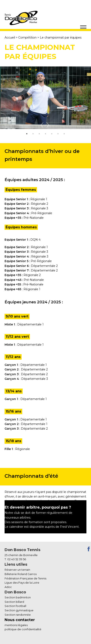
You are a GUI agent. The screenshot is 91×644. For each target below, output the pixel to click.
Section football (15, 606)
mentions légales (16, 625)
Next (48, 124)
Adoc (8, 587)
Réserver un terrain (17, 570)
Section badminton (18, 597)
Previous (43, 124)
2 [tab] (33, 134)
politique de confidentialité (23, 629)
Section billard (14, 602)
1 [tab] (27, 134)
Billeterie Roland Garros (21, 574)
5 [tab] (52, 134)
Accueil (10, 38)
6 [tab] (58, 134)
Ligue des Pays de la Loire (22, 583)
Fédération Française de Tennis (25, 578)
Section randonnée (18, 615)
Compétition (27, 38)
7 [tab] (64, 134)
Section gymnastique (19, 610)
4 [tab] (45, 134)
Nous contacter (20, 620)
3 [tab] (39, 134)
